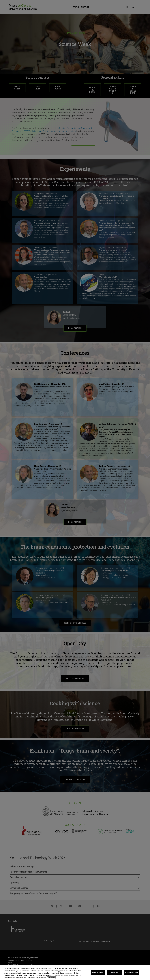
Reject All (114, 972)
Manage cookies (98, 972)
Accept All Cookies (131, 972)
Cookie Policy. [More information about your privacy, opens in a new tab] (52, 978)
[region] (75, 973)
